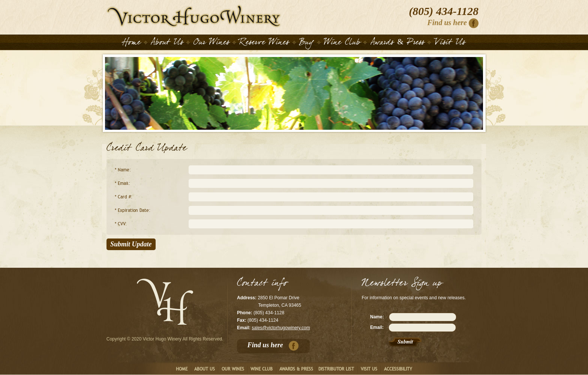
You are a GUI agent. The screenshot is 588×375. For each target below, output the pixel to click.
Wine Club (342, 43)
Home (194, 16)
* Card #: (124, 197)
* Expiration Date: (133, 210)
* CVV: (121, 224)
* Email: (122, 183)
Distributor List (336, 369)
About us (205, 369)
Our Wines (211, 43)
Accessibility (398, 369)
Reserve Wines (264, 43)
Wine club (262, 369)
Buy (307, 43)
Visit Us (450, 43)
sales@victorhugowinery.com (281, 328)
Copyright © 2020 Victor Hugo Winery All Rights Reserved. (165, 339)
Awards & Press (397, 43)
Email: (377, 327)
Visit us (369, 369)
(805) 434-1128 (444, 11)
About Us (167, 43)
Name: (377, 317)
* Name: (123, 170)
